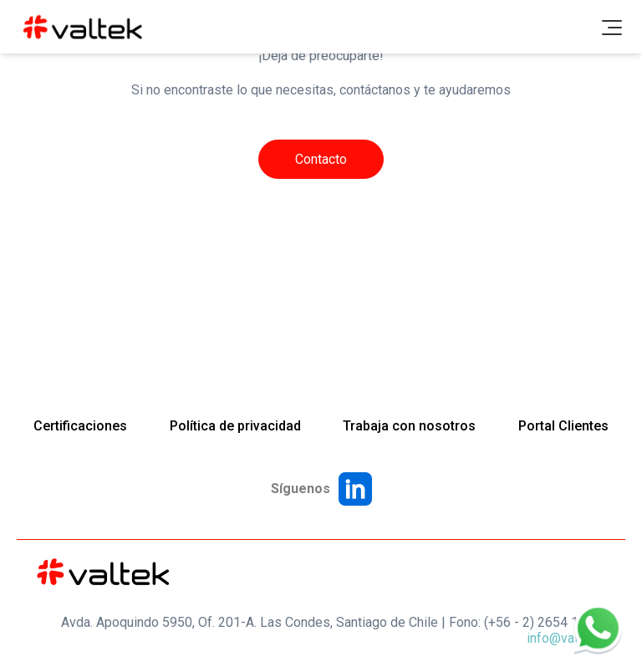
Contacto (321, 159)
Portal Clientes (563, 426)
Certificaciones (80, 426)
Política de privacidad (235, 426)
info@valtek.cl (568, 638)
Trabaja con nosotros (409, 426)
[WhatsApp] (599, 629)
